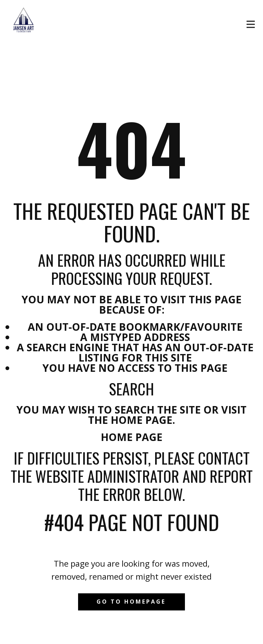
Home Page (131, 437)
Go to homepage (131, 602)
